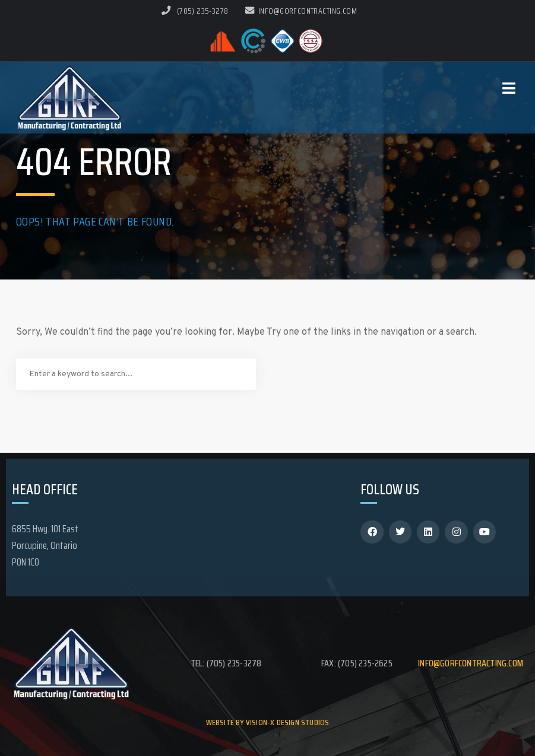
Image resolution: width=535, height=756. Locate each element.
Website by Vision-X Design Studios (268, 722)
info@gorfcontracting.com (301, 11)
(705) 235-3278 (203, 11)
